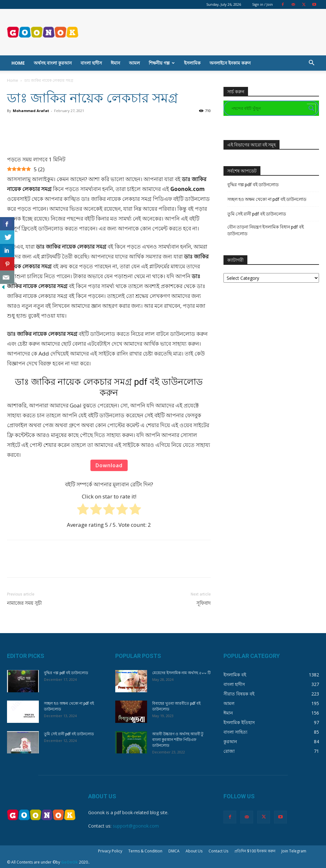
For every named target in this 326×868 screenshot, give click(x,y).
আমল (134, 63)
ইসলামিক (192, 63)
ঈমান (115, 63)
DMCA (174, 851)
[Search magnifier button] (311, 108)
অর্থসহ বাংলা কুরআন (53, 63)
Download (109, 465)
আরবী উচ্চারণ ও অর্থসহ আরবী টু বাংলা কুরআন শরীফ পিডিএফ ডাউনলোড (178, 740)
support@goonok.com (136, 826)
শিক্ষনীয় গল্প (162, 63)
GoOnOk (70, 862)
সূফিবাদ (204, 603)
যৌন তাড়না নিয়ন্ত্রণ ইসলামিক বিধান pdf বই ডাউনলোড (266, 230)
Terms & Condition (145, 851)
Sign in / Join (262, 4)
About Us (194, 851)
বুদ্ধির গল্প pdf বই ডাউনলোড (253, 185)
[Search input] (268, 108)
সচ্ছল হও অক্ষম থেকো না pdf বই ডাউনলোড (267, 199)
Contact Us (218, 851)
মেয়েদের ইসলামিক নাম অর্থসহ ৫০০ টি (181, 673)
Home (18, 63)
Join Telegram (294, 851)
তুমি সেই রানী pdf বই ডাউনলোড (257, 214)
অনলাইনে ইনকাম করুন (230, 63)
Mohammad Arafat (31, 111)
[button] (311, 64)
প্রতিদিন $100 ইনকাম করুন (255, 851)
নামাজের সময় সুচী (24, 603)
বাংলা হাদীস (91, 63)
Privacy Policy (110, 851)
